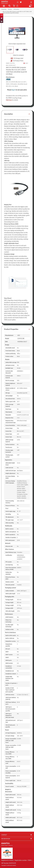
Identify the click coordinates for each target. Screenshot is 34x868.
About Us (21, 2)
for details (12, 100)
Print (27, 63)
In (2, 21)
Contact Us (18, 2)
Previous (7, 50)
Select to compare (17, 55)
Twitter (2, 18)
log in (14, 90)
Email (2, 15)
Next (27, 50)
